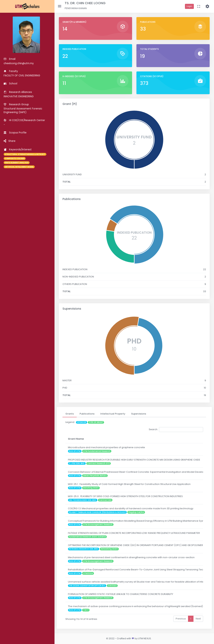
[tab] (70, 414)
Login (189, 6)
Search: (176, 430)
